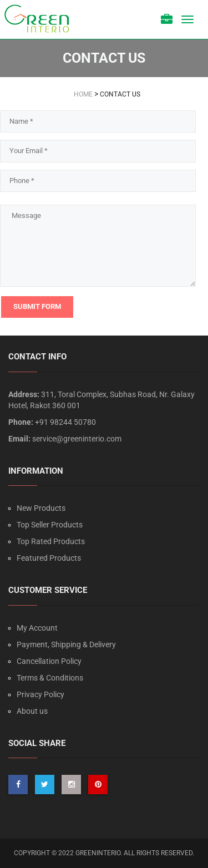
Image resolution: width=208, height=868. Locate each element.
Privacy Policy (40, 694)
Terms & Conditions (50, 678)
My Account (37, 628)
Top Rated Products (51, 541)
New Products (41, 508)
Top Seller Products (50, 525)
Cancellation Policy (49, 661)
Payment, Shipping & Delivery (66, 644)
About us (32, 711)
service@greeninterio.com (77, 439)
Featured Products (49, 558)
